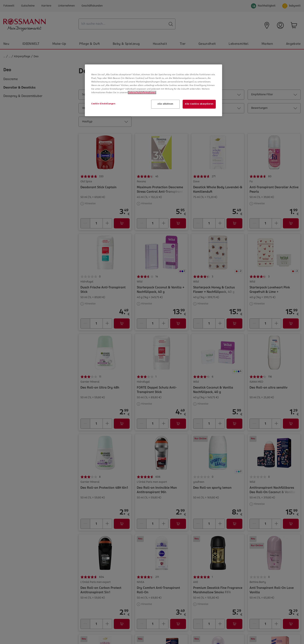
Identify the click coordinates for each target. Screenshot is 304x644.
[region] (153, 90)
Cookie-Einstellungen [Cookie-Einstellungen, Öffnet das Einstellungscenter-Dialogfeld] (103, 104)
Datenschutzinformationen (142, 93)
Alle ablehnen (165, 104)
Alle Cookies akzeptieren (199, 104)
